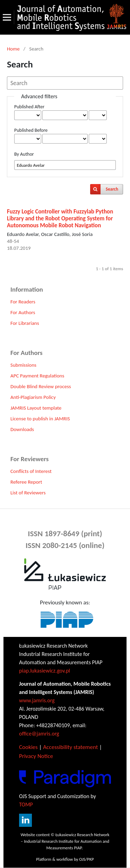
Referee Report (26, 482)
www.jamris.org (37, 700)
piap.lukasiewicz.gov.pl (45, 671)
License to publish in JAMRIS (40, 419)
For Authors (23, 312)
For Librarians (25, 323)
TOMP (26, 805)
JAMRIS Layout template (36, 408)
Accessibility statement (70, 747)
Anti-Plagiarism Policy (33, 397)
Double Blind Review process (41, 386)
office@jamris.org (39, 734)
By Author (24, 154)
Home (13, 49)
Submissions (23, 365)
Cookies (28, 747)
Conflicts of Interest (31, 471)
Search (112, 189)
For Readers (23, 302)
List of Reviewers (28, 493)
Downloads (22, 429)
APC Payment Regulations (37, 376)
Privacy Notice (36, 756)
